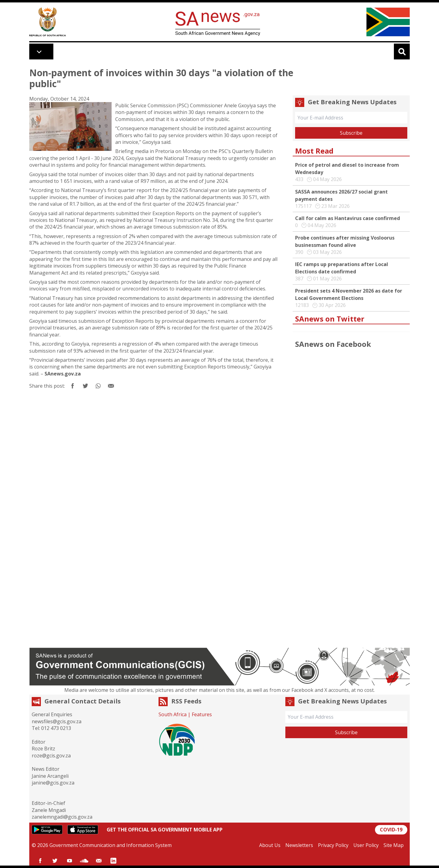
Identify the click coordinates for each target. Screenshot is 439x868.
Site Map (394, 845)
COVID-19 (391, 830)
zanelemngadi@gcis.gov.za (62, 817)
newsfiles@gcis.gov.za (57, 721)
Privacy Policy (333, 845)
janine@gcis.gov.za (53, 783)
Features (202, 714)
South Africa (173, 714)
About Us (270, 845)
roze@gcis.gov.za (51, 756)
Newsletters (299, 845)
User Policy (366, 845)
